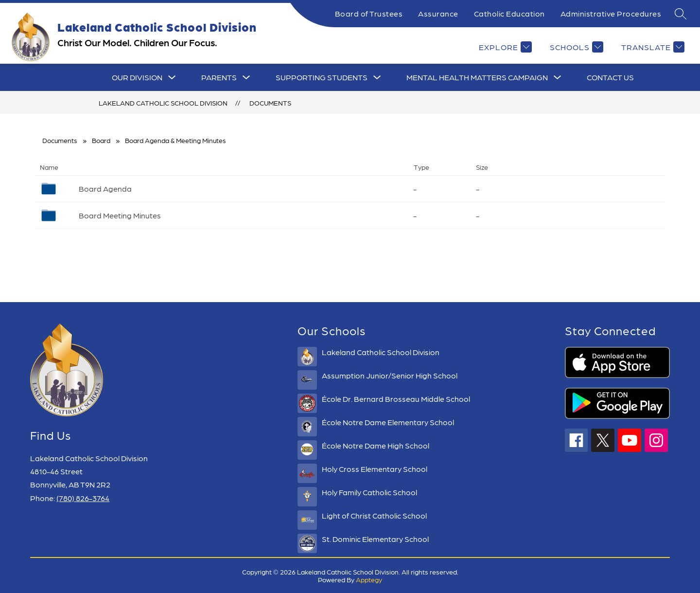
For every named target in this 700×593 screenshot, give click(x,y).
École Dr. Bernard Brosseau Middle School (396, 399)
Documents (270, 103)
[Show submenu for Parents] (219, 77)
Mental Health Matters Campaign (477, 77)
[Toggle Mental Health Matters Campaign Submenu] (558, 77)
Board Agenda (105, 189)
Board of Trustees (369, 13)
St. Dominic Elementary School (375, 539)
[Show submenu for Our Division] (137, 77)
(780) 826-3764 (83, 498)
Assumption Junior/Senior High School (390, 375)
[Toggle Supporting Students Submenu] (377, 77)
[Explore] (504, 47)
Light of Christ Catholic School (374, 515)
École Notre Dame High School (376, 445)
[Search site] (681, 14)
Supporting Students (322, 77)
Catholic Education (509, 13)
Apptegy (369, 579)
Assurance (438, 13)
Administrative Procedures (611, 13)
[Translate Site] (652, 47)
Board (101, 140)
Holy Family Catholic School (369, 492)
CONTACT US (610, 77)
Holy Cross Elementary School (375, 469)
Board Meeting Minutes (120, 215)
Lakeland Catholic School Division (163, 103)
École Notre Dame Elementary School (388, 422)
